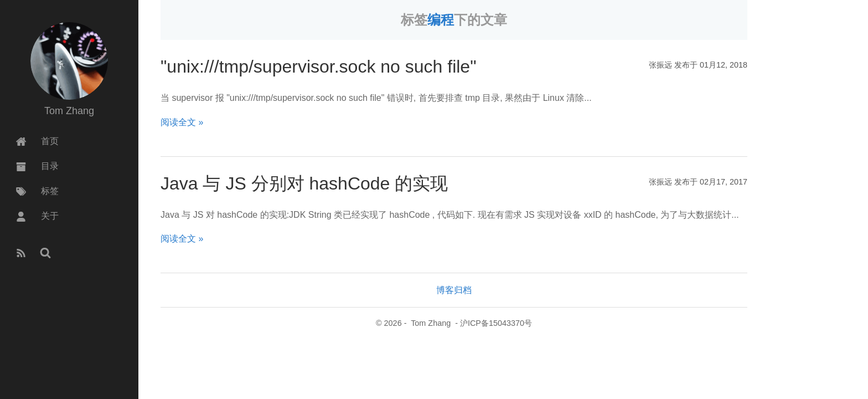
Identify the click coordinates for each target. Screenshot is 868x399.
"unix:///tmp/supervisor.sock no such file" (319, 66)
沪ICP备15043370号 (496, 323)
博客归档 (454, 290)
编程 (441, 20)
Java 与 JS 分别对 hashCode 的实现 (304, 183)
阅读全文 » (182, 122)
